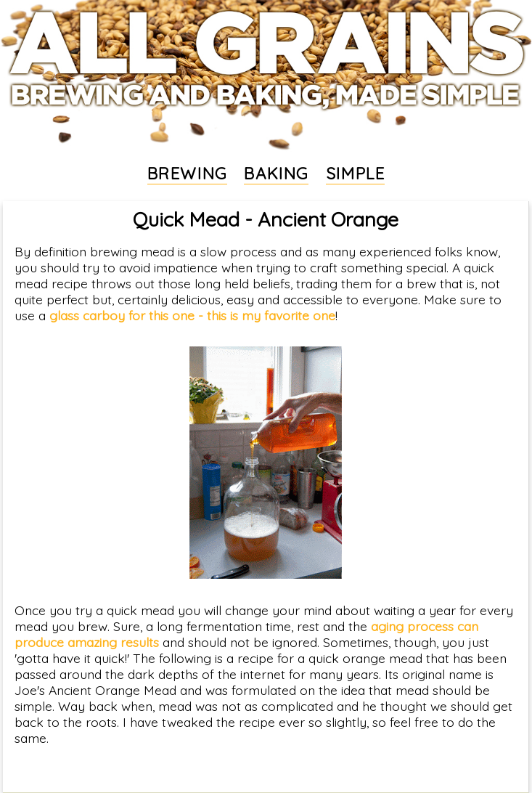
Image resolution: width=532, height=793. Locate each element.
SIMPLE (356, 174)
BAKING (276, 174)
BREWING (187, 174)
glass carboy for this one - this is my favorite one (192, 315)
